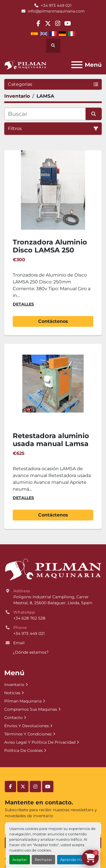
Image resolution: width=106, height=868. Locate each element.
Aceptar (20, 860)
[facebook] (38, 23)
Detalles (23, 304)
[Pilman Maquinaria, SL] (53, 569)
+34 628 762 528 (29, 618)
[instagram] (58, 23)
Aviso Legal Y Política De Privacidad (40, 742)
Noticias (12, 693)
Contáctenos (53, 321)
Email (19, 643)
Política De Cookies (23, 750)
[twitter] (48, 23)
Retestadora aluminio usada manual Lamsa (51, 440)
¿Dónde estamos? (31, 652)
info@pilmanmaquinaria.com (56, 11)
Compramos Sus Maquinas (31, 709)
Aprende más (73, 860)
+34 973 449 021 (56, 5)
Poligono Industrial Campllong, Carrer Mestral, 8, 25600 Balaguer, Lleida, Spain (53, 600)
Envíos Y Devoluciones (27, 726)
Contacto (13, 718)
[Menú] (77, 65)
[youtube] (67, 23)
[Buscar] (45, 114)
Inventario (14, 685)
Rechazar (43, 860)
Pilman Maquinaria (23, 701)
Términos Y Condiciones (28, 734)
